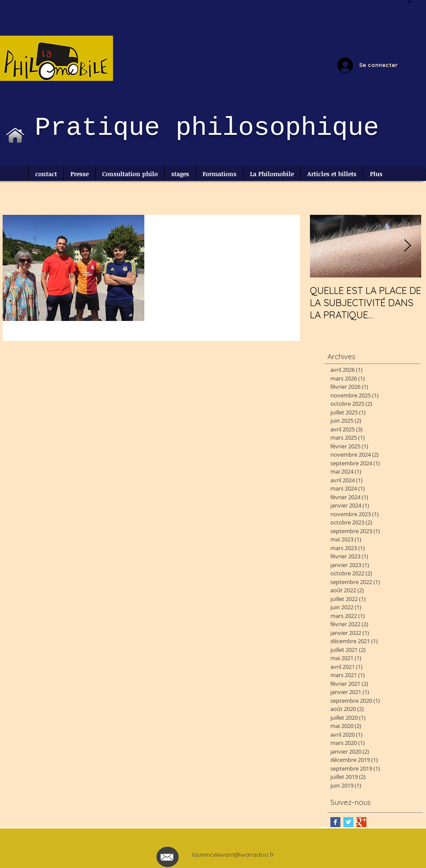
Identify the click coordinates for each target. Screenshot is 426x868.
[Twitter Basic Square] (348, 822)
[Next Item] (407, 246)
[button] (410, 1)
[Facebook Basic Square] (335, 822)
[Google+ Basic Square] (361, 822)
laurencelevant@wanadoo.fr (233, 855)
